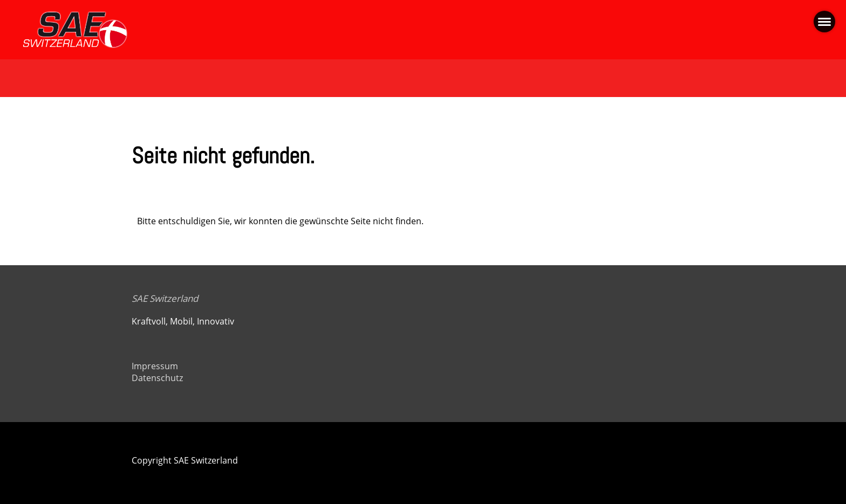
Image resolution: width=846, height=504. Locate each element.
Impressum (155, 366)
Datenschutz (157, 378)
